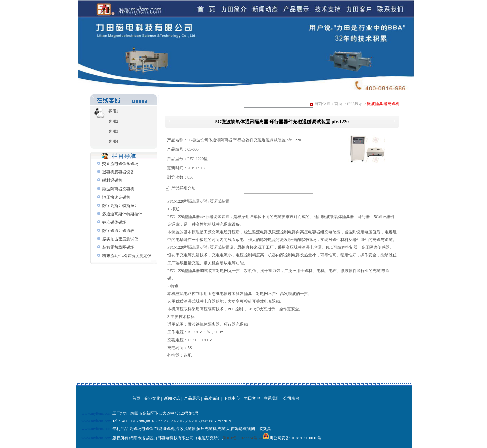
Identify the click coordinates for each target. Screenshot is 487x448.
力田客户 (252, 398)
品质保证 (212, 398)
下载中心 (232, 398)
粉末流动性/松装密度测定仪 (127, 256)
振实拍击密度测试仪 (120, 239)
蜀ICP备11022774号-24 (242, 438)
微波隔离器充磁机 (118, 189)
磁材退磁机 (112, 180)
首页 (338, 104)
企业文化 (152, 398)
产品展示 (355, 104)
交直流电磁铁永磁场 (120, 164)
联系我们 (272, 398)
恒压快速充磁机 (116, 197)
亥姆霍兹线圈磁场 (118, 247)
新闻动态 (172, 398)
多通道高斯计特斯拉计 (122, 214)
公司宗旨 (291, 398)
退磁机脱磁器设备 (118, 172)
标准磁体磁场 (114, 222)
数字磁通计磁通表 (118, 231)
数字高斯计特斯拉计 (120, 206)
